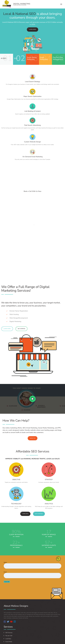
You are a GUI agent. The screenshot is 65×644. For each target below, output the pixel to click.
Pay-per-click (8, 636)
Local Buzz (7, 639)
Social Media (8, 642)
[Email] (32, 576)
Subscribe (7, 582)
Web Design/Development (19, 318)
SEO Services (8, 633)
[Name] (32, 566)
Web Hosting (14, 314)
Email (5, 572)
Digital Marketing (15, 321)
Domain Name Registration (19, 311)
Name (5, 562)
